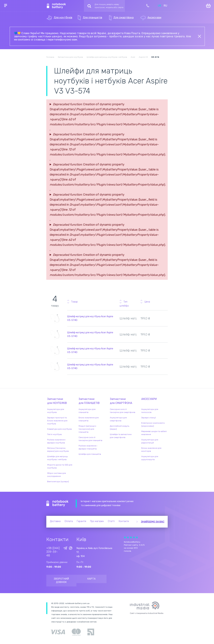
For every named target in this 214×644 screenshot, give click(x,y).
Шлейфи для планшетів (90, 454)
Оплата (69, 521)
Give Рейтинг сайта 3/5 (131, 537)
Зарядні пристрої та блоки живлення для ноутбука (57, 421)
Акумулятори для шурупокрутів (150, 458)
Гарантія (81, 521)
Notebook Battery (57, 503)
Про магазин (97, 521)
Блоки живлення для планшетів (89, 419)
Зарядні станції (149, 418)
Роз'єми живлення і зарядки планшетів (88, 447)
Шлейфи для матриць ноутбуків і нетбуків (57, 458)
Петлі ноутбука (54, 434)
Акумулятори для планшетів (87, 411)
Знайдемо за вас (153, 522)
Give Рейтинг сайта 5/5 (137, 537)
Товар (74, 302)
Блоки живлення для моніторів (151, 450)
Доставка (55, 521)
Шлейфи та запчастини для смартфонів (121, 436)
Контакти (124, 521)
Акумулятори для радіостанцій (150, 441)
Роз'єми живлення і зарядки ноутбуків (56, 441)
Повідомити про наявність (165, 316)
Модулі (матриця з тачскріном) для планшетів (87, 429)
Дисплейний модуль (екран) (120, 427)
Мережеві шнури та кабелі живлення (154, 433)
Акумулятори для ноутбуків (56, 411)
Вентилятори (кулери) (58, 482)
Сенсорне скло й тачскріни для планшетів (90, 439)
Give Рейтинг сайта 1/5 (125, 537)
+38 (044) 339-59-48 (53, 552)
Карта (92, 579)
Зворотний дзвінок (61, 581)
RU (165, 6)
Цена (147, 302)
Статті (111, 521)
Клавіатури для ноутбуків (59, 429)
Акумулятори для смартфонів (118, 419)
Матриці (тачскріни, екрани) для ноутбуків (58, 450)
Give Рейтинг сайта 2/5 (128, 537)
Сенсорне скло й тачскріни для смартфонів (123, 411)
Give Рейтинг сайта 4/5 (134, 537)
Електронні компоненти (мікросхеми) (153, 424)
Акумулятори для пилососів (150, 411)
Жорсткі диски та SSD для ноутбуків (60, 466)
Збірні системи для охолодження (57, 475)
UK (159, 6)
